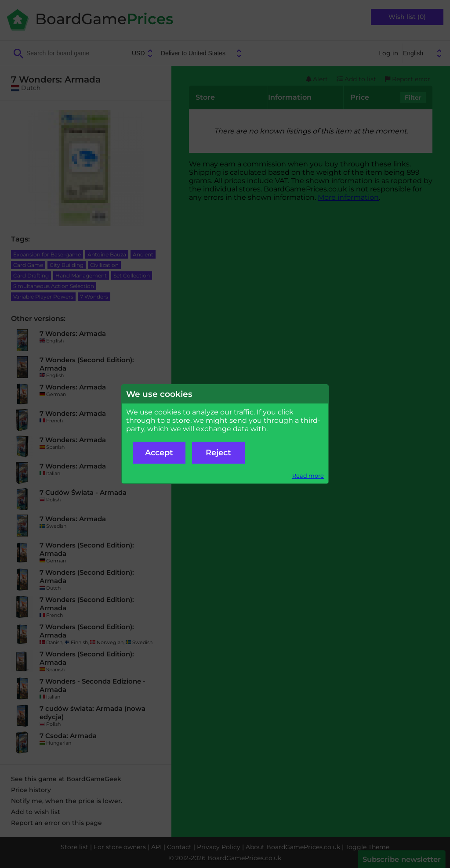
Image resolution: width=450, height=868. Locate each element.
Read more (308, 476)
